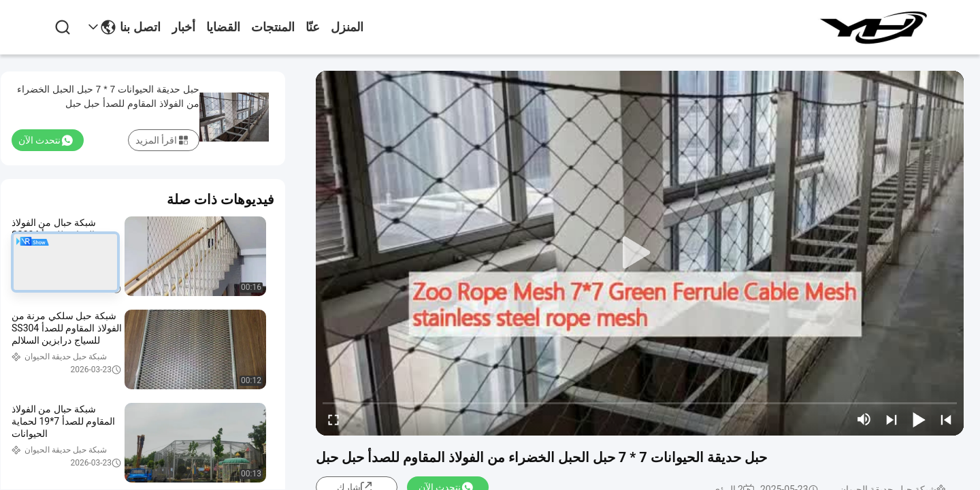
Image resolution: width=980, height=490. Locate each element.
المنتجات (273, 27)
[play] (640, 253)
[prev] (946, 419)
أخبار (183, 27)
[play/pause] (919, 419)
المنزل (347, 27)
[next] (892, 419)
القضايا (223, 27)
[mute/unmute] (864, 419)
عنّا (313, 27)
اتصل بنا (140, 27)
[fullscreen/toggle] (333, 419)
